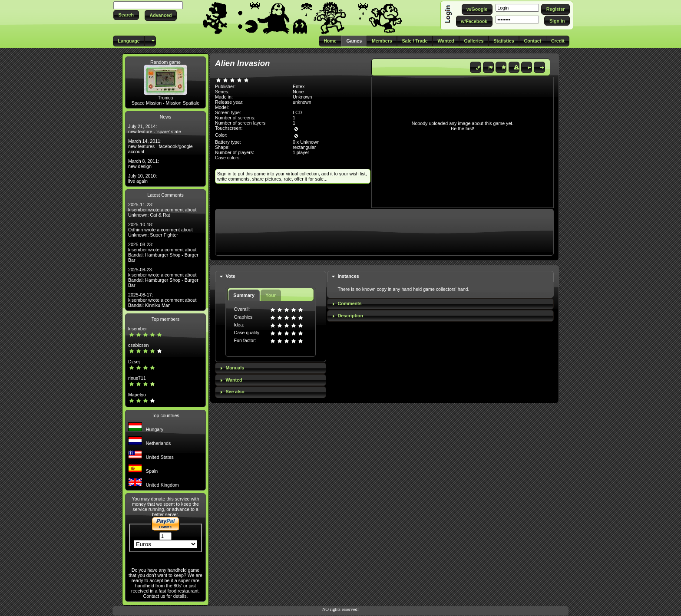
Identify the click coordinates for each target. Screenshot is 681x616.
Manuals (235, 368)
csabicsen (138, 345)
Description (350, 316)
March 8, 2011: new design (144, 164)
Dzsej (134, 362)
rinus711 (137, 378)
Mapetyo (137, 395)
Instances (348, 276)
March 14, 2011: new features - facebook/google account (160, 146)
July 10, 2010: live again (142, 178)
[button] (126, 15)
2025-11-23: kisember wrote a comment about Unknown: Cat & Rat (162, 210)
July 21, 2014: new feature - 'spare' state (155, 129)
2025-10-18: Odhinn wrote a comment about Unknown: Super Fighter (160, 230)
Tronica (165, 98)
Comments (349, 303)
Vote (230, 276)
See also (235, 392)
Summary (244, 295)
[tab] (271, 277)
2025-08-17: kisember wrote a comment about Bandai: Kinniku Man (162, 300)
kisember (137, 329)
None (298, 92)
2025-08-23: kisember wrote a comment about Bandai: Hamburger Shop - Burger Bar (163, 252)
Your (270, 295)
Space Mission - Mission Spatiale (165, 103)
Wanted (234, 380)
